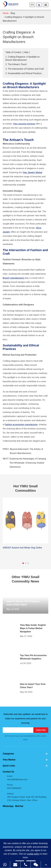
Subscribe (41, 730)
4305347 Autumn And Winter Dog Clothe (22, 548)
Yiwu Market (26, 760)
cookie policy (33, 854)
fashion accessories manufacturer (21, 424)
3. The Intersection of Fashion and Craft (25, 69)
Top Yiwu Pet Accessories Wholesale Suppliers (33, 657)
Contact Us (8, 772)
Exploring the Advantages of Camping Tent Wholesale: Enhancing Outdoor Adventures (28, 463)
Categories (26, 754)
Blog (13, 13)
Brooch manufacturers (13, 278)
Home (6, 13)
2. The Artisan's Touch (16, 64)
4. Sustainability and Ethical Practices (24, 73)
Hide (26, 52)
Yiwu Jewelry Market (32, 172)
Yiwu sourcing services (24, 124)
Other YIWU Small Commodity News (26, 579)
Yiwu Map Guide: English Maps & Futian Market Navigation (33, 628)
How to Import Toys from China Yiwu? (33, 686)
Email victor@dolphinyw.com (17, 778)
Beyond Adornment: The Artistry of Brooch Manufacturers (26, 451)
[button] (23, 563)
